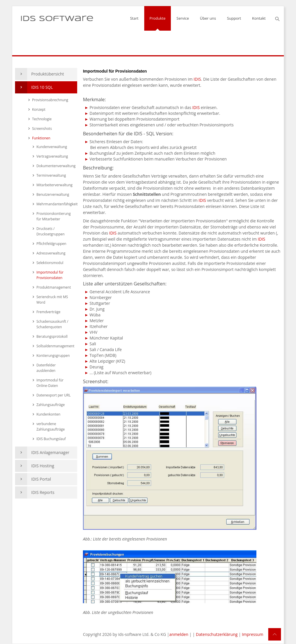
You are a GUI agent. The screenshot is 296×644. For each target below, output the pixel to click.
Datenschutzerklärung (217, 634)
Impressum (253, 634)
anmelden (179, 634)
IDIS (197, 79)
